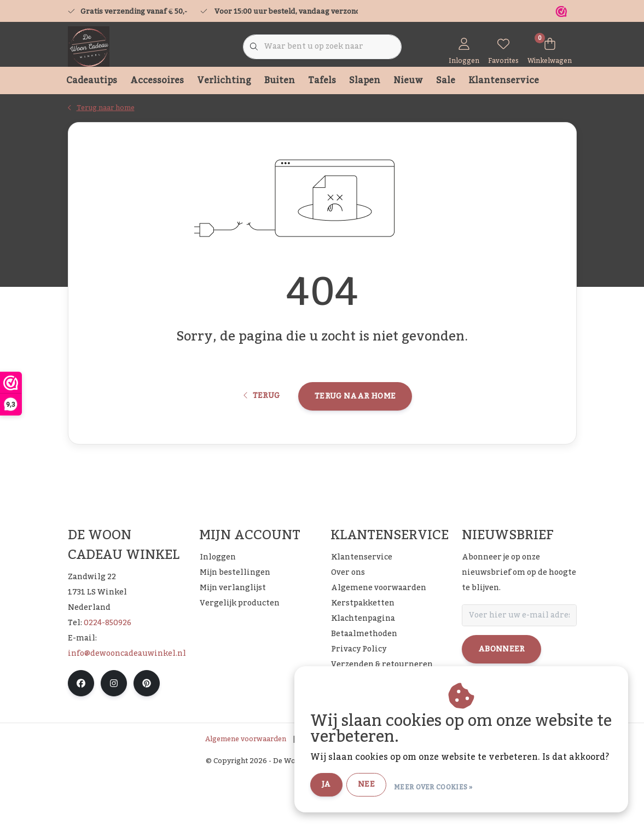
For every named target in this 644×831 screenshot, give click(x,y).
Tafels (322, 80)
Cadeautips (92, 80)
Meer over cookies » (461, 787)
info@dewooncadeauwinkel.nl (127, 709)
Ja (354, 786)
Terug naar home (355, 442)
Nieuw (408, 80)
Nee (394, 786)
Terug (262, 442)
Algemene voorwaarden (246, 795)
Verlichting (224, 80)
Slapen (365, 80)
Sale (446, 80)
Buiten (280, 80)
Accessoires (157, 80)
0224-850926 (108, 679)
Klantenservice (504, 80)
